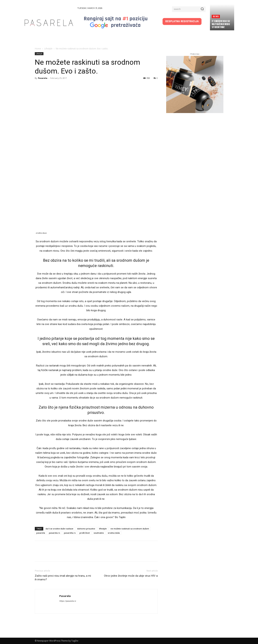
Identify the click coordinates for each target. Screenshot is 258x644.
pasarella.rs (70, 533)
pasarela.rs (54, 533)
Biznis (216, 16)
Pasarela (43, 78)
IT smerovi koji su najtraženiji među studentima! (221, 24)
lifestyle (103, 529)
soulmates (99, 533)
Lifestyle (48, 49)
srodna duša (114, 533)
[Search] (202, 9)
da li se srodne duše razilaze (59, 529)
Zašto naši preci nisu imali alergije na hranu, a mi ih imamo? (63, 578)
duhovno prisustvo (86, 529)
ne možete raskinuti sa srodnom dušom (130, 529)
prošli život (85, 533)
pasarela (41, 533)
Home (38, 49)
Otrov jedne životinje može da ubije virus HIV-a (131, 576)
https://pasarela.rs (68, 601)
